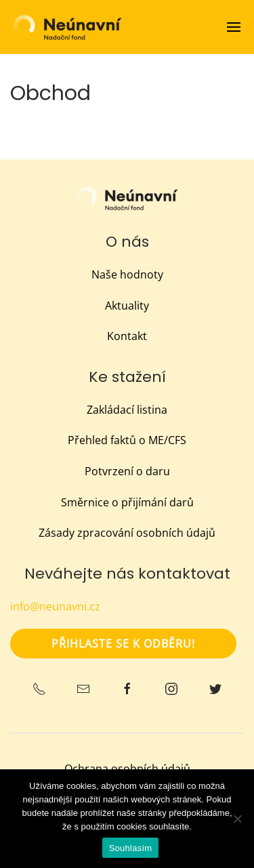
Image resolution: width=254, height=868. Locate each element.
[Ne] (237, 819)
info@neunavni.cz (55, 606)
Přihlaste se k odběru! (123, 644)
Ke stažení (127, 377)
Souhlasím (131, 848)
